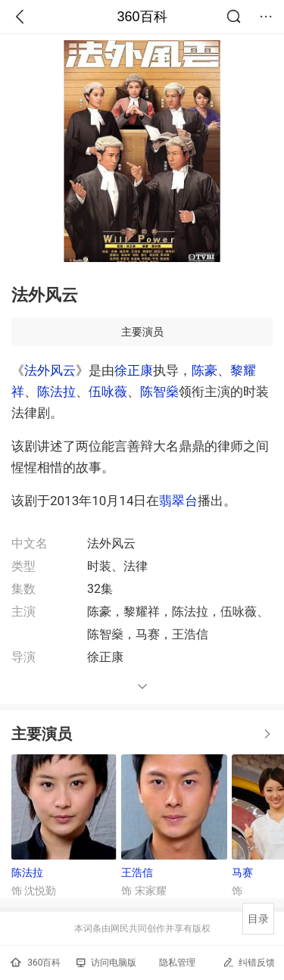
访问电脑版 (106, 963)
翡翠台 (178, 501)
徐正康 (134, 370)
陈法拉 (56, 392)
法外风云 (50, 370)
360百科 (142, 17)
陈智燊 (159, 392)
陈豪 (204, 370)
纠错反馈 (249, 962)
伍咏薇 (108, 392)
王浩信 (137, 872)
